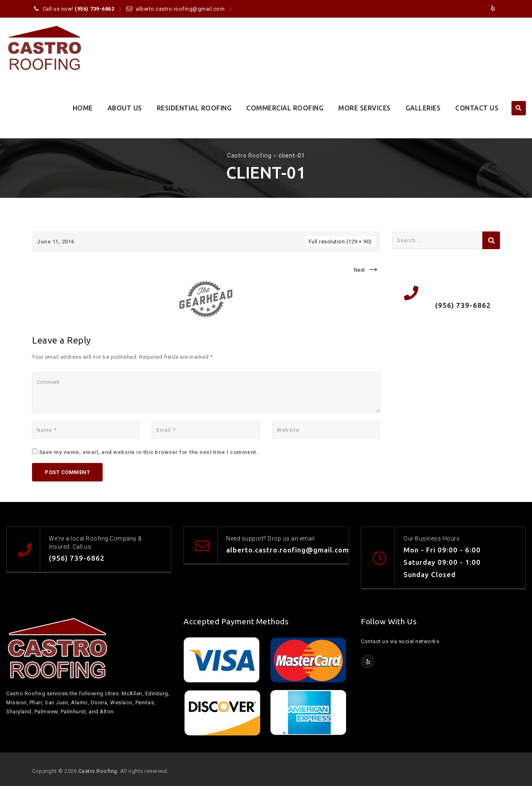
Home (83, 108)
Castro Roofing (98, 771)
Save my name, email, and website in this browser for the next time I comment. (149, 452)
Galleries (423, 108)
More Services (365, 108)
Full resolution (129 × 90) (340, 242)
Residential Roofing (194, 108)
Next (367, 270)
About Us (125, 108)
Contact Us (477, 108)
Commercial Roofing (285, 108)
